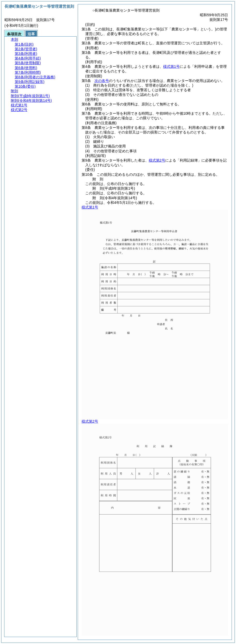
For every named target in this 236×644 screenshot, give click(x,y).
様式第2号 (157, 160)
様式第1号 (171, 66)
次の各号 (102, 81)
